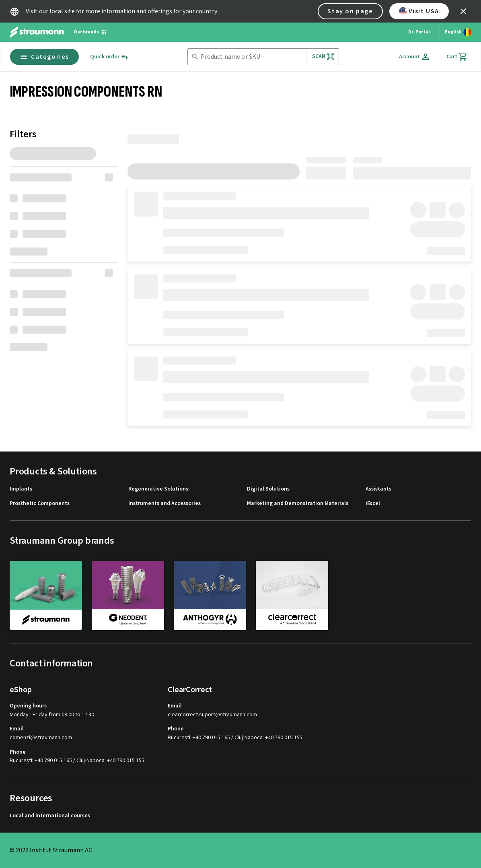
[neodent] (128, 595)
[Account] (415, 57)
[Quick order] (109, 57)
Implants (21, 489)
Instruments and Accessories (164, 504)
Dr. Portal (419, 32)
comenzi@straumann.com (41, 738)
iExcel (373, 504)
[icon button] (463, 11)
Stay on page (350, 11)
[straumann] (46, 596)
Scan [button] (323, 57)
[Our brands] (90, 32)
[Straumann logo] (37, 32)
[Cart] (457, 57)
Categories (44, 57)
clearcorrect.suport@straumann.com (212, 715)
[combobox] (252, 57)
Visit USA (419, 11)
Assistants (378, 489)
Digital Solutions (268, 489)
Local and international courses (50, 816)
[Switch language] (458, 32)
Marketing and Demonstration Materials (298, 504)
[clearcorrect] (292, 595)
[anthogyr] (210, 595)
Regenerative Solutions (158, 489)
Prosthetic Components (40, 504)
